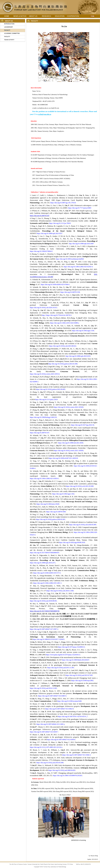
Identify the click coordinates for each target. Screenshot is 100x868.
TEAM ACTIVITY (9, 40)
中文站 (92, 16)
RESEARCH (46, 16)
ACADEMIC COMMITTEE (12, 33)
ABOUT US (33, 16)
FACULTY (7, 30)
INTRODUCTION (9, 24)
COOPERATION (73, 16)
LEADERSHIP (8, 27)
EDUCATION (60, 16)
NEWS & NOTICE (20, 16)
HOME (7, 16)
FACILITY (7, 37)
